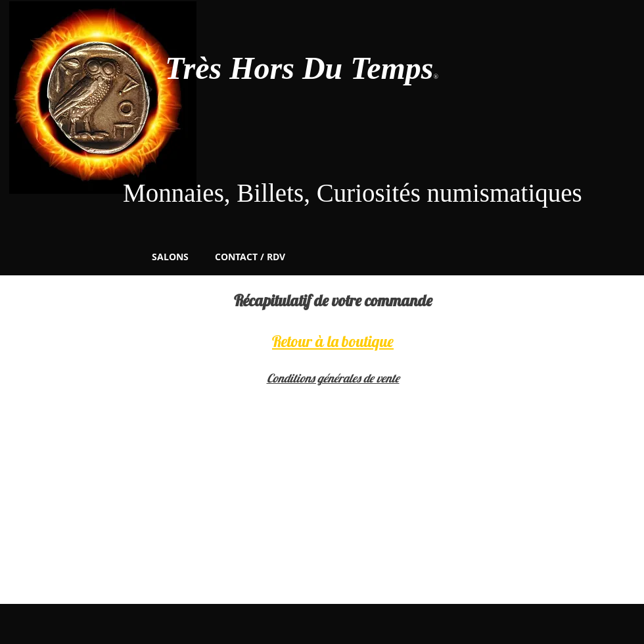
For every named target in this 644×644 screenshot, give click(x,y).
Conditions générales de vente (333, 378)
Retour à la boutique (333, 341)
